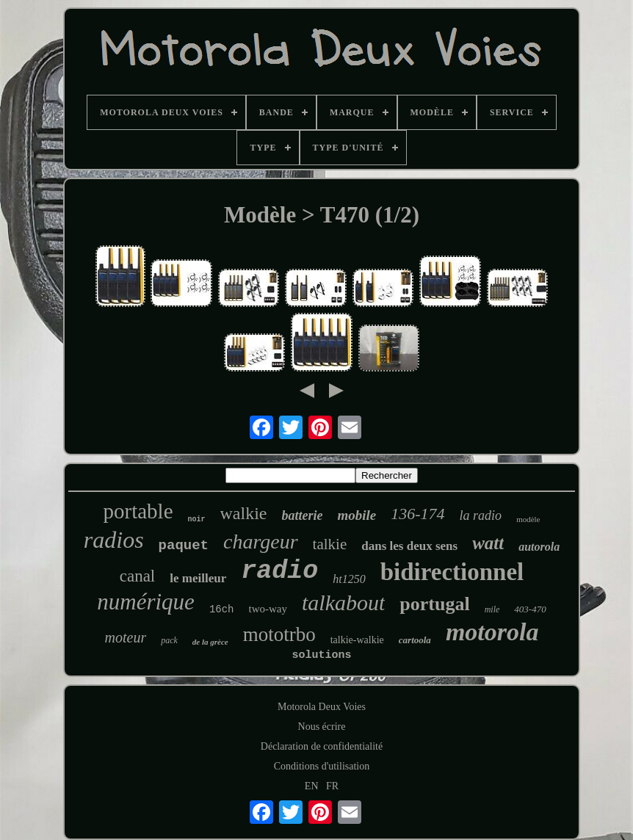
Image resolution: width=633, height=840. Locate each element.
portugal (434, 604)
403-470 (530, 609)
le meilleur (198, 578)
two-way (268, 609)
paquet (184, 546)
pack (169, 640)
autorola (539, 547)
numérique (146, 602)
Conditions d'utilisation (322, 766)
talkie (330, 544)
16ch (222, 609)
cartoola (415, 640)
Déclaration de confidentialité (322, 746)
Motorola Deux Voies (322, 707)
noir (197, 519)
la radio (481, 515)
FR (332, 786)
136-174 (417, 514)
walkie (244, 513)
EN (312, 786)
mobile (357, 515)
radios (114, 540)
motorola (492, 632)
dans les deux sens (409, 546)
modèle (528, 519)
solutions (321, 655)
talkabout (343, 602)
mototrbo (279, 634)
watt (488, 543)
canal (138, 576)
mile (492, 609)
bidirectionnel (452, 572)
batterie (303, 515)
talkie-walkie (357, 640)
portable (138, 511)
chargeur (261, 542)
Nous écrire (322, 727)
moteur (126, 637)
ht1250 (349, 579)
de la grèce (210, 642)
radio (279, 571)
